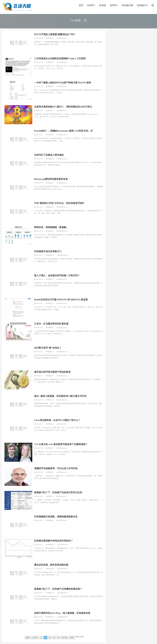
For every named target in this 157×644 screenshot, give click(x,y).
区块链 (103, 5)
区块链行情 (127, 5)
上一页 (35, 638)
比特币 (91, 5)
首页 (81, 5)
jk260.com (17, 7)
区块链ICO (142, 5)
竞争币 (114, 5)
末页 (72, 638)
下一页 (65, 638)
